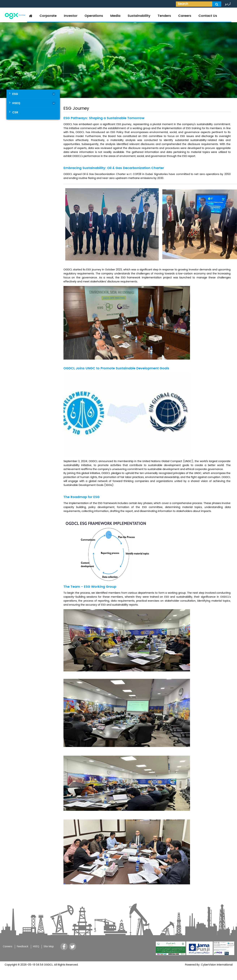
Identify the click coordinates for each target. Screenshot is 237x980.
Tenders (164, 16)
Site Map (49, 947)
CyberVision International (216, 965)
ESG (15, 94)
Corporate (48, 16)
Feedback (23, 947)
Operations (94, 16)
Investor (71, 16)
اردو (228, 4)
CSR (15, 112)
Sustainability (139, 16)
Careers (185, 16)
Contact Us (208, 16)
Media (115, 16)
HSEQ (16, 103)
